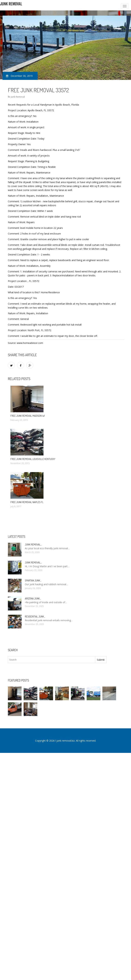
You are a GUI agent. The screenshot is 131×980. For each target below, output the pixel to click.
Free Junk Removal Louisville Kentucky (33, 459)
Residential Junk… (35, 617)
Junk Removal (18, 97)
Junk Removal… (33, 545)
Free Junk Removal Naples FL (27, 502)
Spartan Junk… (33, 581)
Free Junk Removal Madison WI (28, 416)
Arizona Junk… (33, 599)
